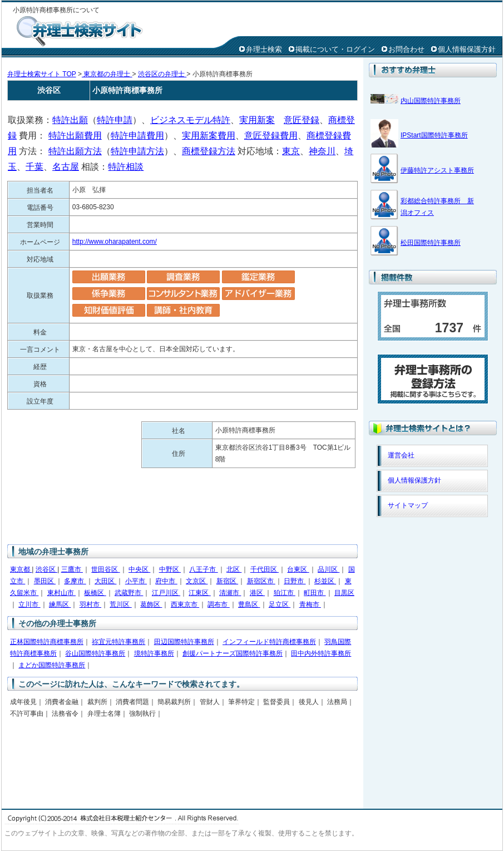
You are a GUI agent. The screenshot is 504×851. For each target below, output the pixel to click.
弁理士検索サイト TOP (42, 74)
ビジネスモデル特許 (190, 120)
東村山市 (61, 593)
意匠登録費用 (271, 136)
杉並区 (325, 581)
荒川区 (120, 604)
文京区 (197, 581)
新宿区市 (261, 581)
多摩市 (75, 581)
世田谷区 (105, 569)
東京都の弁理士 (107, 74)
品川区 (328, 569)
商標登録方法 (209, 151)
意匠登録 (302, 120)
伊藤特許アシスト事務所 (437, 170)
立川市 (29, 604)
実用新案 (257, 120)
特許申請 (115, 120)
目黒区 (344, 593)
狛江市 (285, 593)
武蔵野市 (129, 593)
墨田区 (45, 581)
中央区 (139, 569)
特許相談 (126, 167)
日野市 (295, 581)
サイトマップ (408, 505)
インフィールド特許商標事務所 (269, 642)
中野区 (170, 569)
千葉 (34, 167)
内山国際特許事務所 (431, 101)
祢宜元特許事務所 (118, 642)
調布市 (218, 604)
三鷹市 (72, 569)
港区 (257, 593)
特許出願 (70, 120)
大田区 (105, 581)
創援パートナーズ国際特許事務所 (233, 653)
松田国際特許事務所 (431, 243)
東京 (291, 151)
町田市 (315, 593)
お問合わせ (406, 49)
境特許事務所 (154, 653)
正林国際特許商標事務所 (47, 642)
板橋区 (95, 593)
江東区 (199, 593)
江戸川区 (166, 593)
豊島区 (249, 604)
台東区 (298, 569)
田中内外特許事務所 (321, 653)
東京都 (21, 569)
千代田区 (265, 569)
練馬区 (60, 604)
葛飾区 (151, 604)
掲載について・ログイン (335, 49)
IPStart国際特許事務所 (434, 135)
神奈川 (322, 151)
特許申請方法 (137, 151)
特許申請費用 (137, 136)
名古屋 (66, 167)
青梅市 (310, 604)
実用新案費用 (209, 136)
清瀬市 (230, 593)
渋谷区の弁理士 (162, 74)
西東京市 (185, 604)
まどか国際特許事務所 (52, 665)
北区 (234, 569)
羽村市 (90, 604)
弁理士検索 (264, 49)
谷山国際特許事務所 (95, 653)
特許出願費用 (75, 136)
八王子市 (203, 569)
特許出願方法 (75, 151)
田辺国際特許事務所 (184, 642)
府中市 (166, 581)
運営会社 (401, 455)
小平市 (136, 581)
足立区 (280, 604)
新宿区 (227, 581)
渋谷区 (46, 569)
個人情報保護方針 (467, 49)
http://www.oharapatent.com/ (115, 242)
